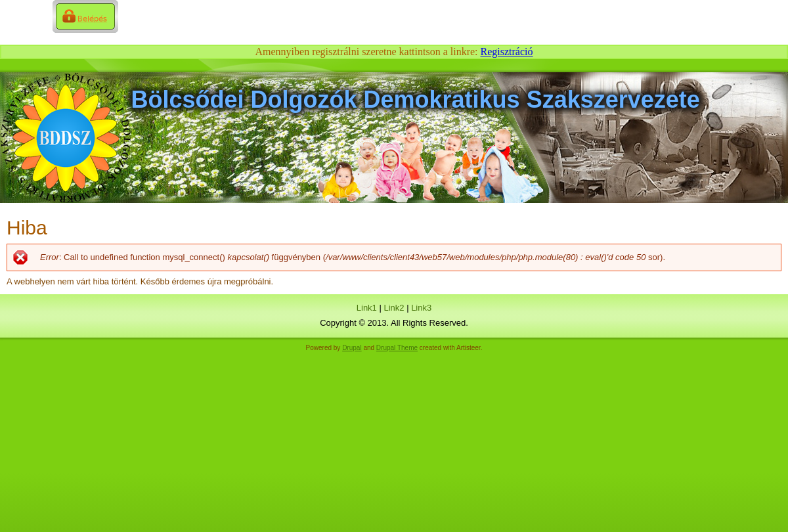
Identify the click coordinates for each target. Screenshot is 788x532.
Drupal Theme (397, 348)
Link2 (394, 308)
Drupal (352, 348)
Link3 (421, 308)
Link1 (367, 308)
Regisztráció (507, 52)
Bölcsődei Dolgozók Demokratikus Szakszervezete (416, 100)
